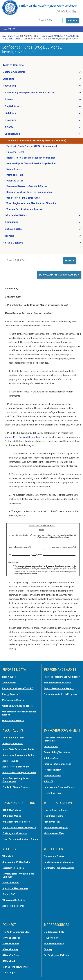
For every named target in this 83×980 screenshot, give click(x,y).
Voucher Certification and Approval (25, 209)
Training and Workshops (15, 833)
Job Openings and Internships (59, 862)
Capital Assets (22, 107)
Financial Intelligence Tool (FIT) (18, 688)
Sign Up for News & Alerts (15, 888)
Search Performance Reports (59, 688)
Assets (18, 100)
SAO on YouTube (11, 955)
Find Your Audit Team (13, 738)
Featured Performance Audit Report (62, 677)
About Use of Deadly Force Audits (19, 773)
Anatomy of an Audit (13, 743)
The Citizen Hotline (54, 816)
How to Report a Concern (57, 810)
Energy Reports (10, 694)
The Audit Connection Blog (16, 932)
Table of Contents (13, 65)
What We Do (8, 856)
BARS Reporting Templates (16, 822)
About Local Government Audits (18, 755)
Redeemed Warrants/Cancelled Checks (27, 186)
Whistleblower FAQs (54, 833)
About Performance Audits (57, 683)
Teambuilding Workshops (57, 752)
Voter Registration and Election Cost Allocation (31, 203)
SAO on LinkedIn (11, 944)
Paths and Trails (15, 175)
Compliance (21, 223)
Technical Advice (53, 776)
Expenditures (13, 39)
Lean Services (51, 747)
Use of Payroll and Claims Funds (23, 198)
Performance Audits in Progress (60, 694)
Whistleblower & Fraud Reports (18, 706)
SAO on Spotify (10, 961)
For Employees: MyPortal (57, 955)
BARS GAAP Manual (12, 810)
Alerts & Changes (22, 244)
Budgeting (18, 80)
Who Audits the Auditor (14, 900)
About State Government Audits (18, 749)
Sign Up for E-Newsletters (15, 967)
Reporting (18, 237)
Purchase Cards (15, 181)
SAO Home (7, 36)
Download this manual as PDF (59, 275)
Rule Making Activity (54, 944)
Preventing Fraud (53, 793)
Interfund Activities (25, 216)
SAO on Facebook (11, 938)
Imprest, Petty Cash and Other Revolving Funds (31, 158)
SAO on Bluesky (10, 949)
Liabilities (19, 114)
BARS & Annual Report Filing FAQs (19, 828)
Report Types (9, 677)
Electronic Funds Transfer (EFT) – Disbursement (32, 146)
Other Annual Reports (13, 721)
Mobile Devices (14, 169)
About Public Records (13, 906)
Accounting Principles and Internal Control (38, 93)
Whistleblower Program (56, 828)
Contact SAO (9, 894)
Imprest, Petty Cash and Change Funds (23, 437)
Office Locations (11, 883)
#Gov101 (49, 781)
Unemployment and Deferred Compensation (29, 192)
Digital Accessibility (54, 932)
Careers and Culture (54, 856)
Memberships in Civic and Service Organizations (32, 164)
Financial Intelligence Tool (57, 764)
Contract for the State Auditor (59, 868)
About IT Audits (10, 761)
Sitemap (48, 949)
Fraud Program (52, 822)
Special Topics (22, 230)
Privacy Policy (51, 938)
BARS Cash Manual (52, 36)
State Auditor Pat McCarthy (16, 862)
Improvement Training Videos (59, 787)
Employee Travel (15, 152)
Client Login (9, 973)
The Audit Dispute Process (16, 787)
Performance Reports (13, 700)
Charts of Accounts (23, 73)
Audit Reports (9, 683)
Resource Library (53, 770)
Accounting (73, 36)
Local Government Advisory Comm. (20, 839)
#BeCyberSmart (52, 758)
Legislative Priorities (13, 868)
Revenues (20, 121)
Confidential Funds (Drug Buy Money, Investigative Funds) (36, 141)
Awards (18, 128)
